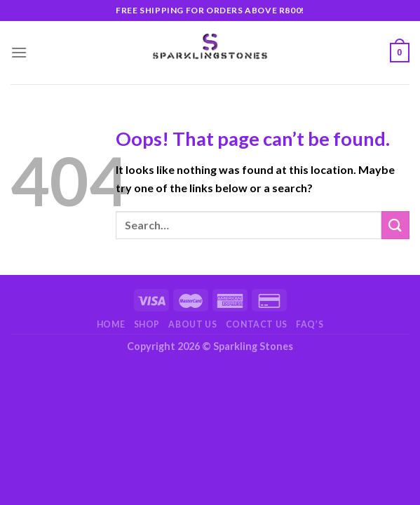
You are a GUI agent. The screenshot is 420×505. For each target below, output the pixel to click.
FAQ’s (310, 324)
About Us (192, 324)
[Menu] (19, 52)
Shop (147, 324)
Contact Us (257, 324)
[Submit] (395, 225)
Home (111, 324)
